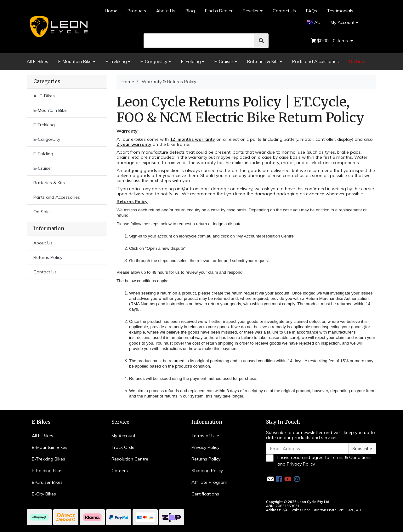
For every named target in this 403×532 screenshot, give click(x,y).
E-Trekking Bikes (48, 459)
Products (137, 11)
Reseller (251, 11)
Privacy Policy (205, 447)
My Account (123, 436)
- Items (330, 41)
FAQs (312, 11)
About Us (166, 11)
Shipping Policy (207, 471)
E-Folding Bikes (48, 471)
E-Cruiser (224, 61)
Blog (190, 11)
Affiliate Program (209, 482)
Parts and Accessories (315, 61)
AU (314, 22)
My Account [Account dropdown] (343, 22)
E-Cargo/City (154, 61)
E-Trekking (116, 61)
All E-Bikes (37, 61)
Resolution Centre (130, 459)
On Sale (357, 61)
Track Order (124, 447)
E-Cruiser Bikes (47, 482)
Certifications (205, 494)
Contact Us (284, 11)
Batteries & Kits (263, 61)
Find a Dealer (219, 11)
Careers (120, 471)
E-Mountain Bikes (50, 447)
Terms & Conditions (351, 457)
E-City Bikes (44, 494)
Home (111, 11)
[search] (199, 41)
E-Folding (191, 61)
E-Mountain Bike (75, 61)
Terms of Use (205, 436)
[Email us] (270, 479)
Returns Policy (48, 257)
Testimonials (340, 11)
